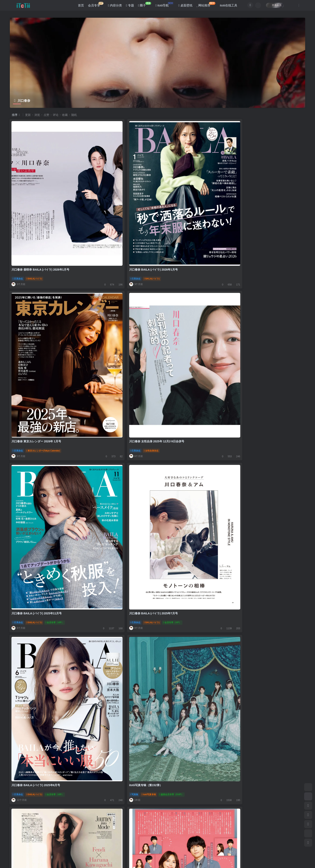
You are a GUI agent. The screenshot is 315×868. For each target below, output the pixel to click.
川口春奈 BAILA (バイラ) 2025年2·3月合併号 (264, 445)
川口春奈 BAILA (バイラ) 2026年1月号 (111, 213)
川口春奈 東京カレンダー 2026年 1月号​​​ (186, 213)
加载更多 (157, 818)
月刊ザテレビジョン (187, 454)
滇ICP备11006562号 (18, 858)
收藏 (65, 115)
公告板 (58, 833)
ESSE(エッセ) (34, 685)
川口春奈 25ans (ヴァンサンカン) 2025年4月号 (42, 445)
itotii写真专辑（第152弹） (252, 329)
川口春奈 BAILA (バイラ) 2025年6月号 (185, 329)
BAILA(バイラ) (35, 222)
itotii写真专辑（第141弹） (252, 676)
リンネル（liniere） (186, 685)
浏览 (37, 115)
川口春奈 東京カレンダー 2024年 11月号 (187, 676)
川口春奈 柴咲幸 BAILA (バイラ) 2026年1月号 (41, 213)
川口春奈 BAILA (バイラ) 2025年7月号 (111, 329)
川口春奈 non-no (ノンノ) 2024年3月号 (111, 792)
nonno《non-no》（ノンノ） (116, 801)
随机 (74, 115)
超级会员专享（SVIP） (278, 338)
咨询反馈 (72, 833)
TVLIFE (106, 454)
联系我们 (101, 833)
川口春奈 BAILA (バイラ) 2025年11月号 (37, 329)
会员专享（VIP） (55, 338)
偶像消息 (93, 685)
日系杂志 (18, 222)
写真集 (241, 338)
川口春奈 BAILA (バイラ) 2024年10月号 (37, 560)
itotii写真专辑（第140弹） (28, 792)
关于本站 (86, 833)
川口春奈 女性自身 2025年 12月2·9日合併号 (263, 213)
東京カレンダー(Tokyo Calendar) (193, 222)
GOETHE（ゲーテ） (261, 801)
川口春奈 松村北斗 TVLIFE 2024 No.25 (111, 445)
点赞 (46, 115)
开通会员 (273, 7)
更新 (28, 115)
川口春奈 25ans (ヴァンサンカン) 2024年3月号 (191, 792)
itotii (31, 852)
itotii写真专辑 (255, 338)
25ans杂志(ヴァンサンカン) (41, 454)
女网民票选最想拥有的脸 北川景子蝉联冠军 (114, 676)
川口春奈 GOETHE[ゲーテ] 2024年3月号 (261, 792)
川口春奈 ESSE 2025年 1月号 (31, 676)
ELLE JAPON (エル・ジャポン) (117, 569)
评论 (56, 115)
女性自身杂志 (258, 222)
